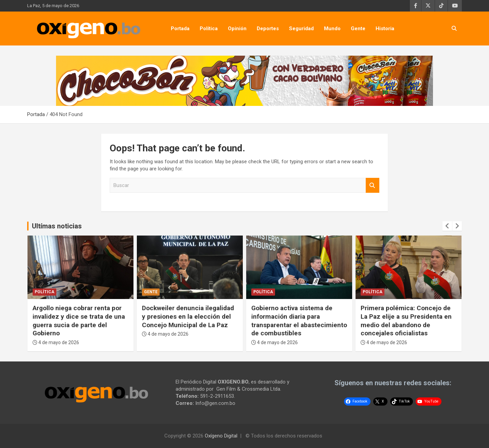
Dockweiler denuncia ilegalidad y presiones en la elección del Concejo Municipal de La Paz (188, 316)
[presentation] (447, 226)
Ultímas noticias (57, 226)
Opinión (237, 29)
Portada (180, 29)
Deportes (268, 29)
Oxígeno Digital (221, 436)
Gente (358, 29)
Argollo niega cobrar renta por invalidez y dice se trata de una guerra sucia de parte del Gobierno (79, 321)
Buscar (373, 185)
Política (209, 29)
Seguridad (301, 29)
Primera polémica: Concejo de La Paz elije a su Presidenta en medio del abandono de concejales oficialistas (406, 321)
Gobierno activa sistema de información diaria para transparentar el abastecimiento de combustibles (299, 321)
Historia (385, 29)
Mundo (332, 29)
